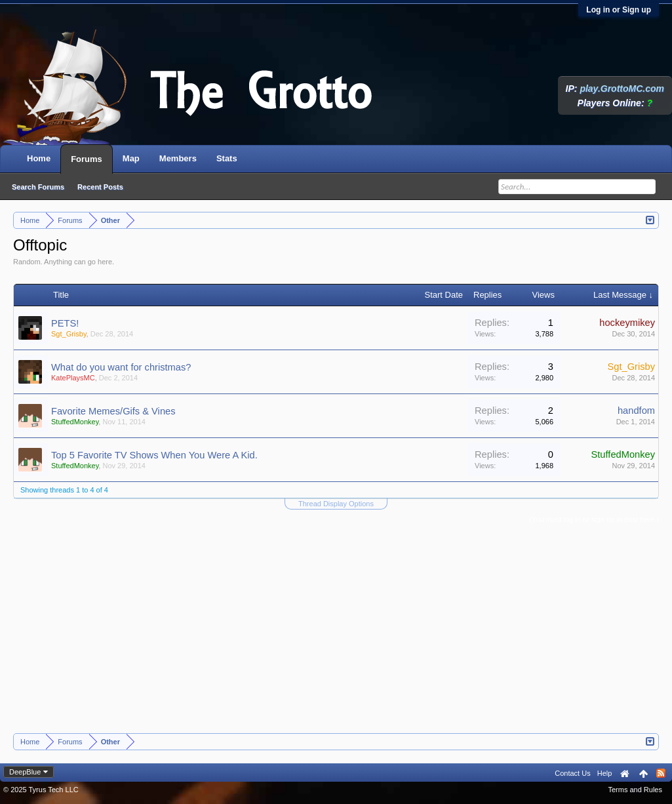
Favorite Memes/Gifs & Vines (113, 411)
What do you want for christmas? (121, 367)
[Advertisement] (336, 635)
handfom (636, 411)
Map (131, 158)
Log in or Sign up (619, 10)
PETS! (65, 323)
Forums (87, 159)
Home (39, 158)
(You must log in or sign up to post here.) (594, 519)
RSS (661, 773)
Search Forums (38, 187)
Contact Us (572, 773)
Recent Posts (100, 187)
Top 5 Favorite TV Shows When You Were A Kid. (154, 455)
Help (605, 773)
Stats (227, 158)
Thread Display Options (336, 504)
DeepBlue (25, 772)
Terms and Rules (635, 790)
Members (178, 158)
